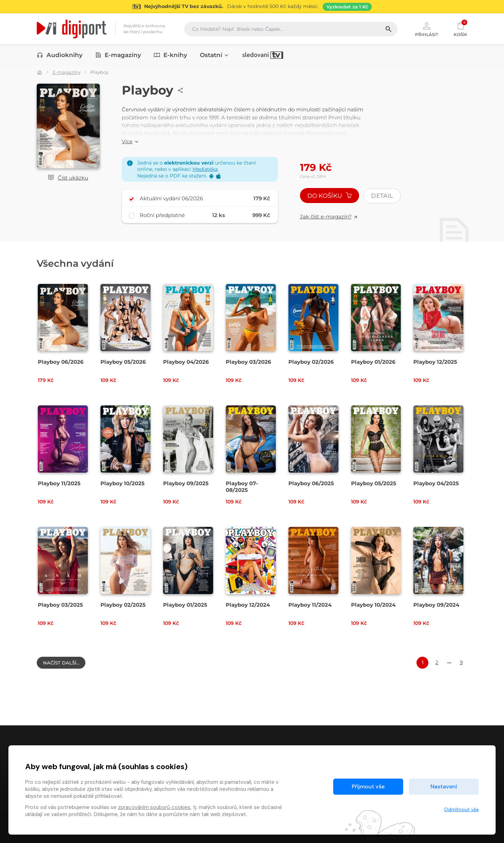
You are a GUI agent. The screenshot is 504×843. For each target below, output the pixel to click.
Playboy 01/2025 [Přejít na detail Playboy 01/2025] (185, 605)
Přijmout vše (368, 786)
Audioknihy (60, 55)
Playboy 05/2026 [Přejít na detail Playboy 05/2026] (123, 362)
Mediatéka (205, 169)
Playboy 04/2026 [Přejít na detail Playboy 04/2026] (186, 362)
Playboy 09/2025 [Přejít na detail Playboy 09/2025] (186, 483)
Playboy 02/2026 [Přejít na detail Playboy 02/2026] (311, 362)
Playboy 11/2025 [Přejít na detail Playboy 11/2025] (59, 483)
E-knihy (170, 55)
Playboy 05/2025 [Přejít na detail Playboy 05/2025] (374, 483)
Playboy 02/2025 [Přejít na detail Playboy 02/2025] (123, 605)
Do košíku (330, 196)
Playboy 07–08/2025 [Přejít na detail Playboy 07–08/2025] (242, 487)
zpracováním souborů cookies (154, 807)
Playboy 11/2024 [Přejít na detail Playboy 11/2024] (310, 605)
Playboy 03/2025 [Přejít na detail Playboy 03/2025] (60, 605)
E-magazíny (118, 55)
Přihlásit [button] (427, 29)
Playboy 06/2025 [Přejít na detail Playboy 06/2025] (311, 483)
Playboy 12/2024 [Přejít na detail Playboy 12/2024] (248, 605)
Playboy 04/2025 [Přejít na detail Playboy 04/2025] (436, 483)
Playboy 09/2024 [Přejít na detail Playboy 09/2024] (436, 605)
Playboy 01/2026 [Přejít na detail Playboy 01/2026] (373, 362)
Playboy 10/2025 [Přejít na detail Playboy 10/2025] (122, 483)
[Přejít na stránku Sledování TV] (252, 7)
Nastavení (444, 786)
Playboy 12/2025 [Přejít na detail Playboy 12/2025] (435, 362)
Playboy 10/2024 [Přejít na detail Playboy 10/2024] (373, 605)
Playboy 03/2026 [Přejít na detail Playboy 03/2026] (248, 362)
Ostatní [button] (215, 55)
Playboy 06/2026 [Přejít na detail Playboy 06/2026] (61, 362)
